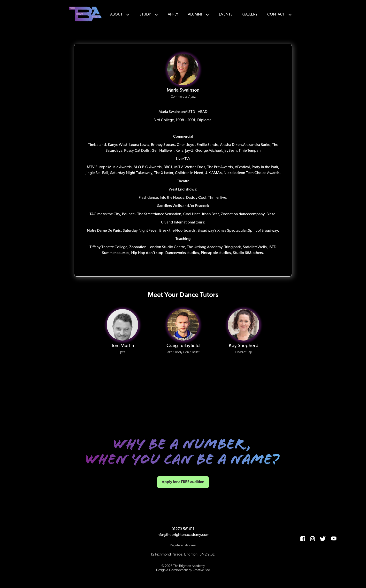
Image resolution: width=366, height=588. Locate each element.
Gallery (250, 15)
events (226, 15)
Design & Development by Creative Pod (183, 570)
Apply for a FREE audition (183, 482)
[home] (86, 15)
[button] (120, 15)
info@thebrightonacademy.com (183, 535)
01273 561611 (183, 529)
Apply (173, 15)
